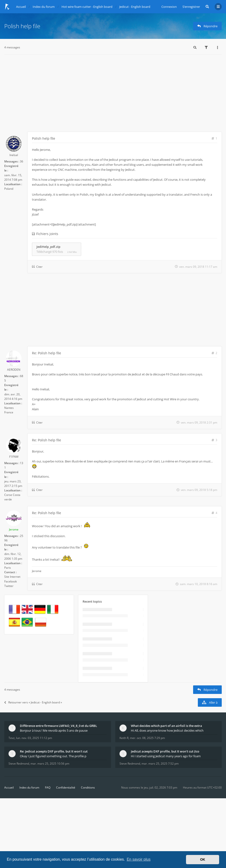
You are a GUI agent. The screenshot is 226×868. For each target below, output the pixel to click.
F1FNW (14, 457)
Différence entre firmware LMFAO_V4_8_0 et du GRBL (58, 726)
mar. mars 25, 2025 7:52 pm (160, 764)
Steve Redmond (19, 764)
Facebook (11, 581)
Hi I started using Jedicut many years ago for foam (166, 756)
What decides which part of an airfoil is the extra (166, 726)
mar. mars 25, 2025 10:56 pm (50, 764)
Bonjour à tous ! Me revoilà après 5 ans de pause (54, 730)
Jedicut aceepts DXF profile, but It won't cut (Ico (165, 751)
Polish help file (22, 26)
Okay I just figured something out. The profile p (53, 756)
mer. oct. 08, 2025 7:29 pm (147, 738)
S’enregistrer (191, 7)
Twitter (9, 586)
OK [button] (203, 859)
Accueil (9, 787)
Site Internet (12, 577)
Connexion (169, 7)
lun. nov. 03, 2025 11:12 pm (34, 738)
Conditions (88, 787)
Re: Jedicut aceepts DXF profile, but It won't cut (54, 751)
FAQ (48, 787)
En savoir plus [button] (139, 859)
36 (22, 161)
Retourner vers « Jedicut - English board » (33, 702)
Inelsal (14, 155)
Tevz (12, 738)
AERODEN (14, 370)
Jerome (14, 529)
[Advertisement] (113, 96)
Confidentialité (66, 787)
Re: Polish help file (47, 353)
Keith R (124, 738)
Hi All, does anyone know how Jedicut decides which (167, 730)
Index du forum (29, 787)
